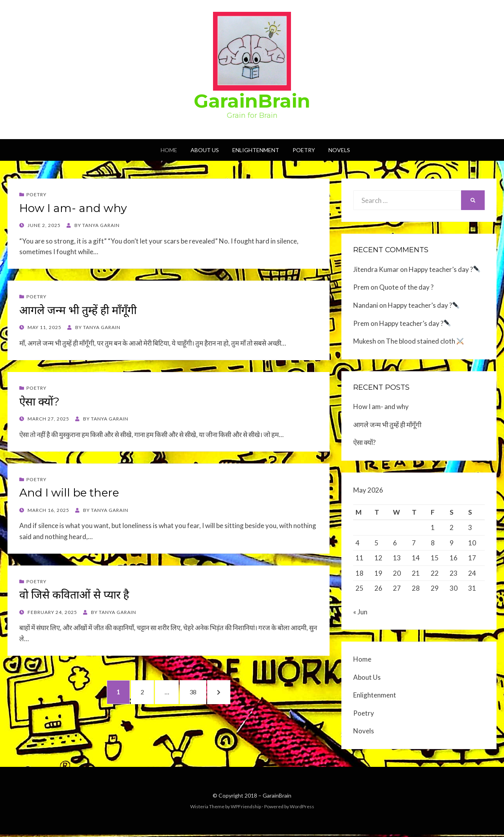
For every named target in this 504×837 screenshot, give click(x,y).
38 (201, 692)
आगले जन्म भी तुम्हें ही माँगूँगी (78, 310)
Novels (339, 150)
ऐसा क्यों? (39, 402)
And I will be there (69, 493)
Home (169, 150)
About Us (205, 150)
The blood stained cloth (425, 341)
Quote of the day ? (406, 287)
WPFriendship (246, 809)
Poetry (304, 150)
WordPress (302, 809)
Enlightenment (256, 150)
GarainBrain (252, 101)
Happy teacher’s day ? (444, 269)
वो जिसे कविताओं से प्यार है (74, 595)
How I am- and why (73, 208)
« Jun (360, 614)
